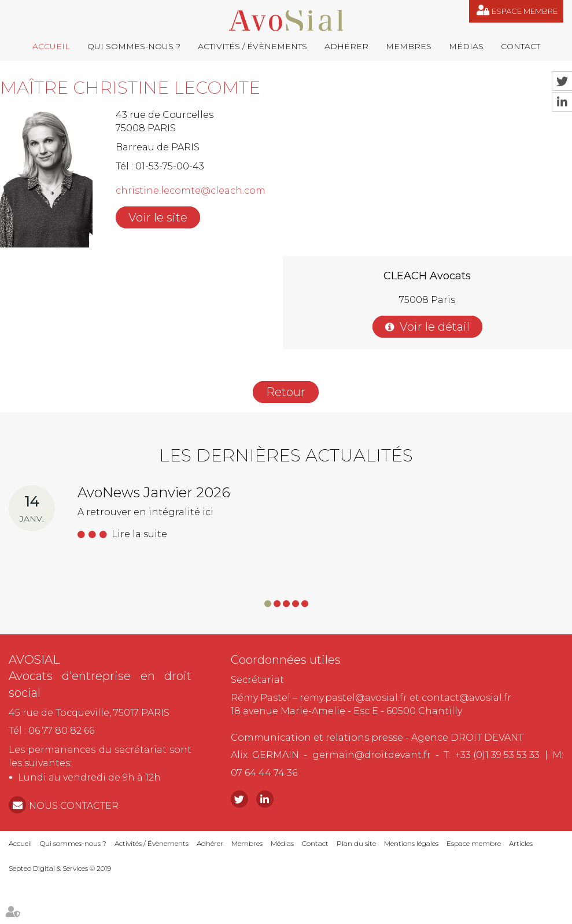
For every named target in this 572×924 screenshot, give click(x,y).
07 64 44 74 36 (264, 773)
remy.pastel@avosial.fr (353, 698)
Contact (521, 46)
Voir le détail (435, 327)
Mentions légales (411, 843)
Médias (466, 46)
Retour (286, 392)
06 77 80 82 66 (61, 731)
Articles (521, 843)
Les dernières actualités (286, 455)
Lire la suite (139, 534)
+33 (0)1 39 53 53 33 (497, 755)
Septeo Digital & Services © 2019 (60, 868)
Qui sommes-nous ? (134, 46)
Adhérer (346, 46)
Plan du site (356, 843)
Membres (409, 46)
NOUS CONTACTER (74, 806)
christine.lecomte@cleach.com (191, 191)
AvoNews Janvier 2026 (154, 492)
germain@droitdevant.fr (372, 755)
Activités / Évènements (252, 46)
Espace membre (525, 11)
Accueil (51, 46)
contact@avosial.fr (466, 698)
